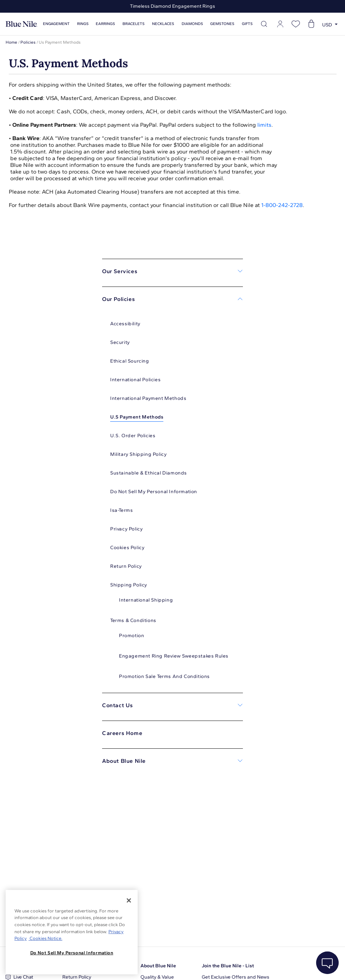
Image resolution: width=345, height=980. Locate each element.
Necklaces (163, 24)
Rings (83, 24)
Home (11, 42)
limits (264, 125)
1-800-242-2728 (282, 205)
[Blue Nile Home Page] (21, 24)
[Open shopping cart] (311, 24)
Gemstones (222, 24)
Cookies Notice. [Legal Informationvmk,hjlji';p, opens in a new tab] (45, 938)
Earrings (105, 24)
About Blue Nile (158, 966)
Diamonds (192, 24)
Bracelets (134, 24)
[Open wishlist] (296, 24)
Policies (28, 42)
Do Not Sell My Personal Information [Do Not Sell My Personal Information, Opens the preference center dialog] (72, 953)
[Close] (129, 900)
